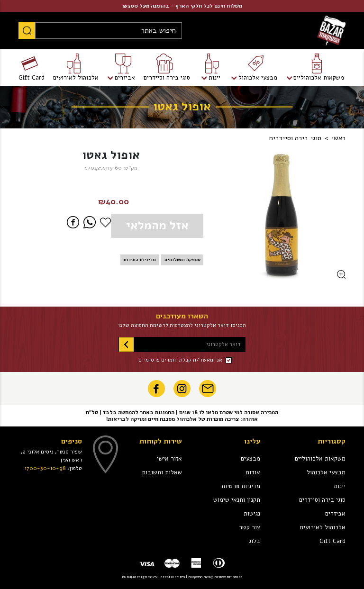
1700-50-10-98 (45, 468)
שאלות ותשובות (162, 472)
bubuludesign (134, 577)
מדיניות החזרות (140, 259)
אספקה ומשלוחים (182, 259)
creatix (167, 577)
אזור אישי (169, 459)
